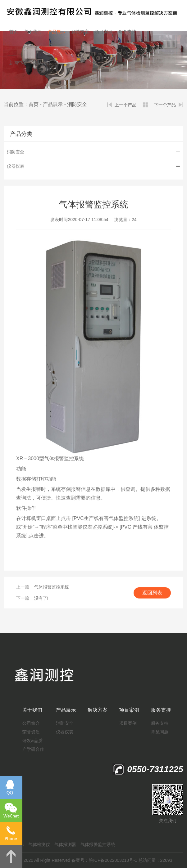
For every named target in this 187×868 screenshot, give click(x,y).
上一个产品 (125, 105)
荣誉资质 (31, 732)
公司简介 (31, 723)
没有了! (41, 599)
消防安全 (77, 104)
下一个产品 (165, 105)
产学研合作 (33, 749)
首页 (14, 32)
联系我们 (42, 63)
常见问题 (160, 732)
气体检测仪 (39, 844)
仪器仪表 (16, 167)
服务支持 (127, 32)
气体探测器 (65, 844)
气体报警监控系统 (52, 587)
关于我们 (33, 32)
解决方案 (80, 32)
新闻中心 (18, 63)
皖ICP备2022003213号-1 (113, 860)
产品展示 (57, 32)
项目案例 (104, 32)
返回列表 (152, 593)
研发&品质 (32, 741)
